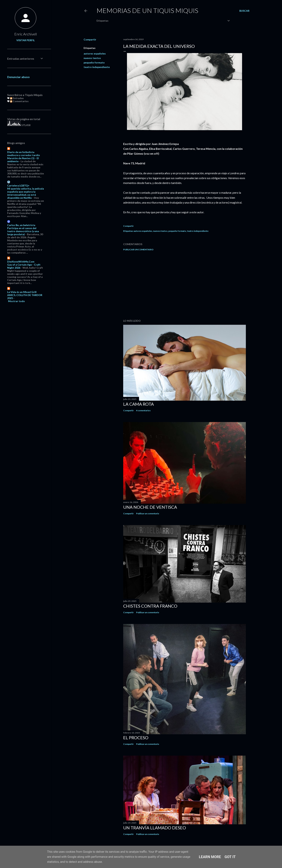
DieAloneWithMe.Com (21, 262)
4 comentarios (143, 410)
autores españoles (95, 53)
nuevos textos (92, 58)
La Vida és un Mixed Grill (22, 292)
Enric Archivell (26, 34)
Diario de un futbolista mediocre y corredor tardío (24, 154)
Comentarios (19, 101)
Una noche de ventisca (150, 507)
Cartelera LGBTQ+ (18, 185)
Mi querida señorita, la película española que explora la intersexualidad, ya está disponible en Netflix (26, 193)
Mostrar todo (16, 301)
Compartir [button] (90, 39)
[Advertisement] (185, 285)
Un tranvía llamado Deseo (155, 828)
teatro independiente (97, 67)
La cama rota (138, 404)
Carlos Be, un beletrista (21, 225)
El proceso (136, 738)
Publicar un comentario (138, 250)
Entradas (17, 98)
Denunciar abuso (18, 77)
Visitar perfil (26, 40)
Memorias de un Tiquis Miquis (147, 10)
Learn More (210, 857)
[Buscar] (244, 11)
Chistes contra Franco (150, 606)
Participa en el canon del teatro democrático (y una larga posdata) (23, 231)
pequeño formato (94, 62)
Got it (230, 857)
